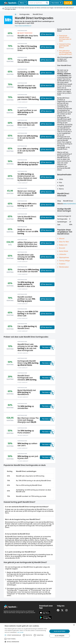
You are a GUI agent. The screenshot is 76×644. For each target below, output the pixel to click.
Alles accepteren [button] (60, 631)
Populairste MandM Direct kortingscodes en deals (65, 38)
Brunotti (62, 248)
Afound (62, 239)
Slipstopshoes (64, 257)
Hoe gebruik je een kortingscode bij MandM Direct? (66, 52)
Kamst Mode (64, 251)
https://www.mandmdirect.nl (23, 26)
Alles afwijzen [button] (60, 636)
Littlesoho (63, 254)
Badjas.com (63, 245)
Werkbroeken (64, 267)
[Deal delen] (56, 3)
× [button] (74, 625)
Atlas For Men (64, 242)
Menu (23, 3)
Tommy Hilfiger (65, 261)
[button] (26, 642)
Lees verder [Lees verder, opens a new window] (20, 632)
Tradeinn (62, 264)
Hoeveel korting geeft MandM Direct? (65, 46)
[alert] (38, 634)
